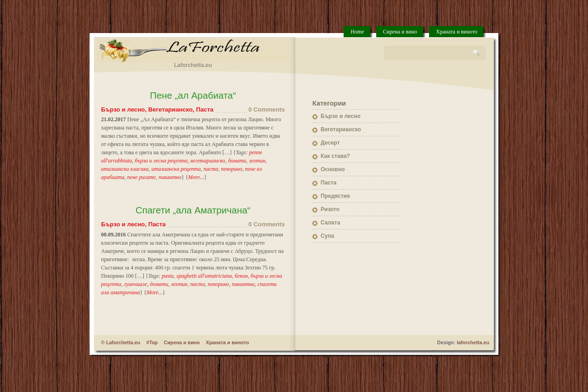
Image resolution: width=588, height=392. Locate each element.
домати (237, 161)
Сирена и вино (400, 32)
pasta (168, 276)
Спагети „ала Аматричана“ (193, 210)
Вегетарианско (171, 109)
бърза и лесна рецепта (161, 161)
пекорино (232, 169)
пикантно (170, 177)
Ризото (330, 209)
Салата (330, 223)
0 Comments (267, 109)
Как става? (335, 156)
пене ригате (141, 177)
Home (357, 32)
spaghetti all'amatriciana (204, 276)
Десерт (330, 143)
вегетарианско (208, 161)
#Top (152, 342)
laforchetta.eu (473, 342)
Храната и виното (457, 32)
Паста (205, 109)
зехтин (257, 161)
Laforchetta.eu (123, 342)
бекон (241, 276)
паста (211, 169)
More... (196, 177)
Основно (333, 169)
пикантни (243, 284)
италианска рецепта (176, 169)
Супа (327, 236)
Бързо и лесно (123, 109)
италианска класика (125, 169)
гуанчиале (136, 284)
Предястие (335, 196)
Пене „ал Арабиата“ (193, 95)
